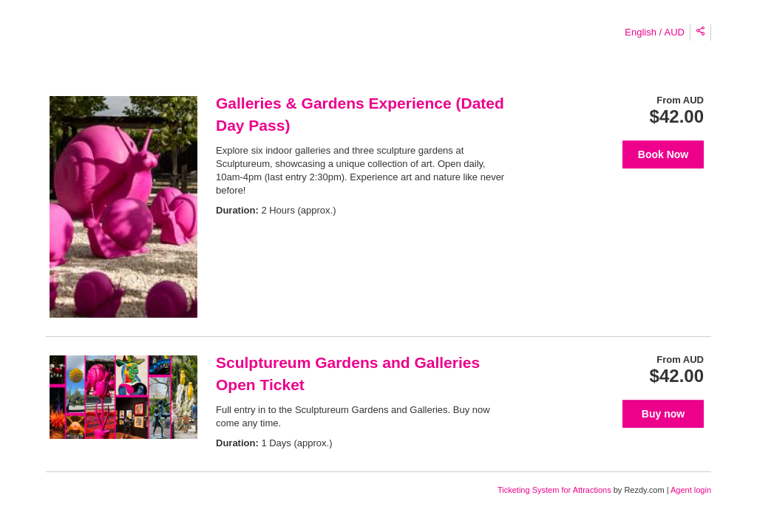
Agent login (691, 490)
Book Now (663, 154)
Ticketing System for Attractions (556, 490)
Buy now (663, 414)
